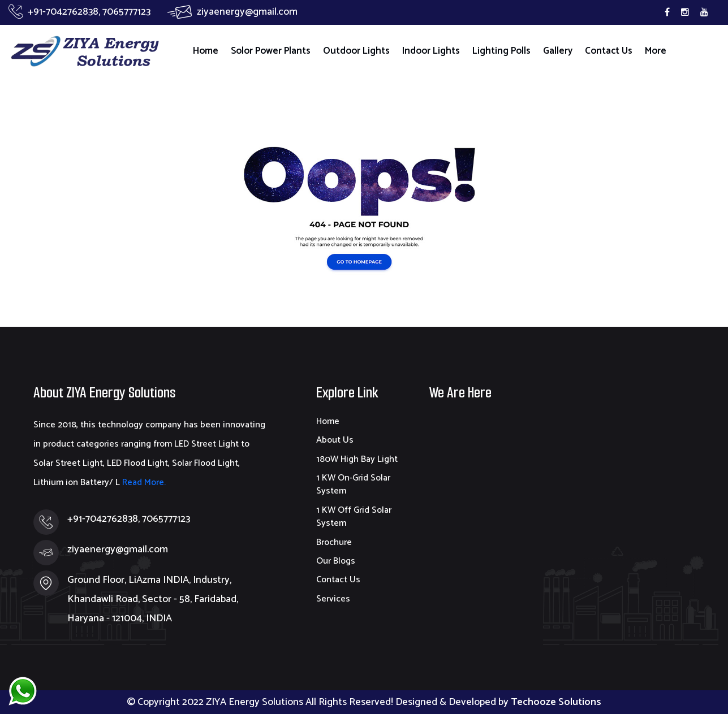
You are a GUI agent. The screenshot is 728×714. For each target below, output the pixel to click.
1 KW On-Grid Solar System (353, 484)
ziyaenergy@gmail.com (232, 12)
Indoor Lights (431, 51)
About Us (335, 440)
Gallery (558, 51)
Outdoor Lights (356, 51)
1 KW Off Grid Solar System (354, 517)
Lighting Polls (501, 51)
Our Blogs (336, 561)
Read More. (143, 483)
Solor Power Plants (271, 51)
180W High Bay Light (357, 459)
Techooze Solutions (556, 702)
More (656, 51)
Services (333, 599)
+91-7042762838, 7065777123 (79, 12)
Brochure (334, 542)
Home (206, 51)
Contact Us (609, 51)
